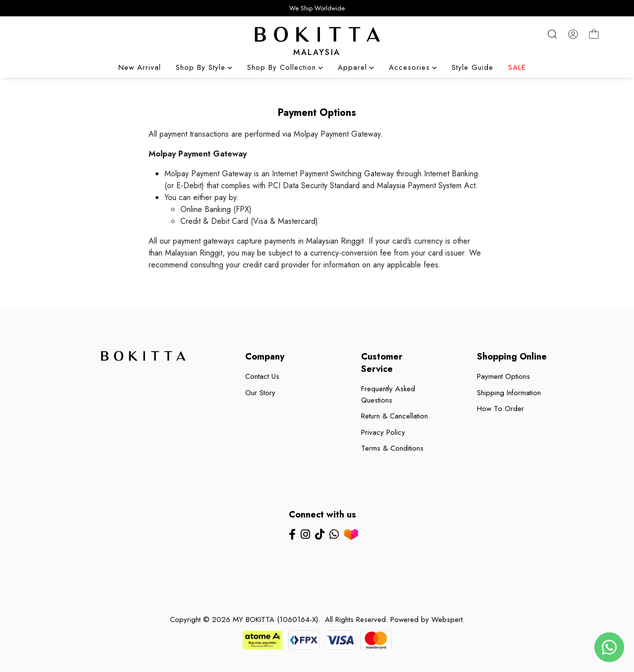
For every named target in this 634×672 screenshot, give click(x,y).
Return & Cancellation (395, 416)
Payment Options (503, 376)
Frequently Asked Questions (388, 394)
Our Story (260, 393)
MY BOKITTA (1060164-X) (275, 620)
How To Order (501, 409)
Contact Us (262, 376)
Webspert (447, 620)
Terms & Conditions (392, 448)
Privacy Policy (383, 432)
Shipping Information (509, 393)
